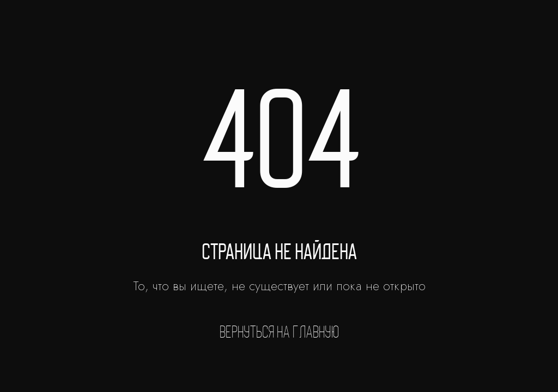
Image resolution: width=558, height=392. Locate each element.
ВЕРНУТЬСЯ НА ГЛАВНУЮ (279, 332)
